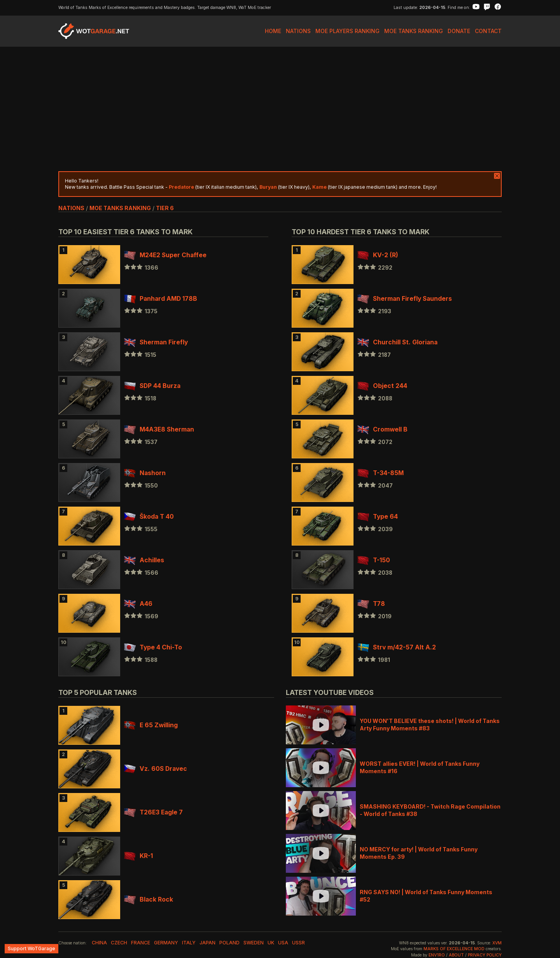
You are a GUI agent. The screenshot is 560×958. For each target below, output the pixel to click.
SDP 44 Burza (152, 386)
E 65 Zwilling (151, 725)
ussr (298, 943)
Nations (298, 31)
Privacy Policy (485, 955)
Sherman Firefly (156, 342)
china (99, 943)
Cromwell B (382, 429)
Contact (488, 31)
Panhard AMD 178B (161, 299)
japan (207, 943)
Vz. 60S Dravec (156, 769)
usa (283, 943)
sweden (254, 943)
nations (71, 208)
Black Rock (149, 899)
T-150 (374, 560)
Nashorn (145, 473)
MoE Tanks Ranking (414, 31)
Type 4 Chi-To (153, 647)
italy (189, 943)
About (456, 955)
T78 (371, 604)
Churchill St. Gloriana (397, 342)
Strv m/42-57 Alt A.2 (397, 647)
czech (119, 943)
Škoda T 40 (149, 517)
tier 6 (165, 208)
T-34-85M (381, 473)
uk (271, 943)
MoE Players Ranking (347, 31)
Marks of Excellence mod (454, 949)
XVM (497, 943)
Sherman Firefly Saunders (405, 299)
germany (166, 943)
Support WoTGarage (31, 948)
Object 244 (382, 386)
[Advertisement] (280, 109)
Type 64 (378, 517)
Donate (459, 31)
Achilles (144, 560)
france (141, 943)
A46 (138, 604)
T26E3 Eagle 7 (153, 812)
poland (229, 943)
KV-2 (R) (378, 255)
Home (273, 31)
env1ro (437, 955)
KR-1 (138, 856)
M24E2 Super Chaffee (165, 255)
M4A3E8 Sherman (159, 429)
